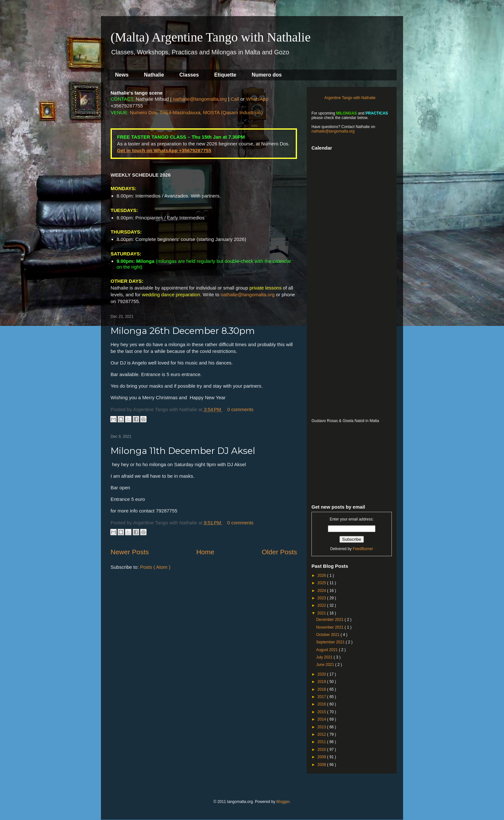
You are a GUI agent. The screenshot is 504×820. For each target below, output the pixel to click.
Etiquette (225, 75)
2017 (322, 697)
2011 (322, 742)
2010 (322, 750)
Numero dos (267, 75)
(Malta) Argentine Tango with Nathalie (211, 37)
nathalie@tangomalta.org (200, 99)
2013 (322, 727)
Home (205, 552)
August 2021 (327, 650)
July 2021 (325, 657)
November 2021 (330, 627)
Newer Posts (130, 552)
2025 (322, 583)
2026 (322, 576)
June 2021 (325, 665)
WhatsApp (257, 99)
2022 (322, 605)
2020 (322, 674)
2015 (322, 712)
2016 (322, 704)
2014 (322, 719)
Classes (189, 75)
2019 (322, 682)
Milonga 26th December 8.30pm (183, 331)
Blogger (283, 802)
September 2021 (331, 642)
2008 (322, 765)
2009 (322, 757)
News (122, 75)
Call (235, 99)
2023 (322, 598)
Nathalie (154, 75)
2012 (322, 734)
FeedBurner (363, 549)
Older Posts (279, 552)
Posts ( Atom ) (155, 567)
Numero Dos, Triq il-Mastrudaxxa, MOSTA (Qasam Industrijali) (196, 112)
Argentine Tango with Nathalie (350, 98)
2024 (322, 591)
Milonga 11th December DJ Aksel (183, 451)
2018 (322, 689)
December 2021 (330, 620)
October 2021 (328, 635)
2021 (322, 613)
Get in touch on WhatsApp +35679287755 (164, 150)
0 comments (240, 409)
